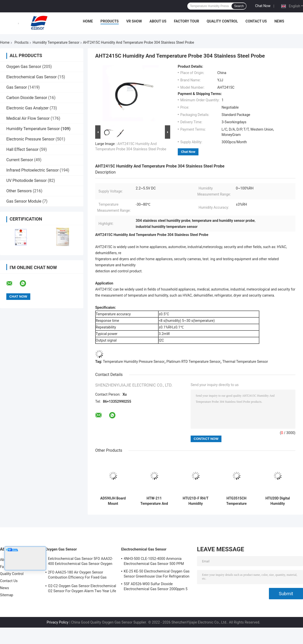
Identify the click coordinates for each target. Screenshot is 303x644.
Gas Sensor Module (24, 201)
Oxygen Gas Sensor (24, 67)
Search (239, 6)
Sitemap (7, 595)
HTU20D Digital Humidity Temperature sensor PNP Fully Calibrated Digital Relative (277, 501)
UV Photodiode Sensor (27, 181)
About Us (158, 21)
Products (110, 21)
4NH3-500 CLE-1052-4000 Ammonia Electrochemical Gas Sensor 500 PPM (154, 561)
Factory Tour (187, 21)
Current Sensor (20, 160)
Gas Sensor (17, 87)
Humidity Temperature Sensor (56, 42)
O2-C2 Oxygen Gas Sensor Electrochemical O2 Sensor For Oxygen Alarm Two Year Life (82, 588)
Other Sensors (19, 191)
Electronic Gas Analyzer (28, 108)
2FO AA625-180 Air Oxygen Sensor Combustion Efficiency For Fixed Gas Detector (77, 576)
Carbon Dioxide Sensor (27, 98)
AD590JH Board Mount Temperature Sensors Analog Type (113, 501)
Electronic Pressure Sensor (30, 139)
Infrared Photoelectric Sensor (32, 170)
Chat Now (263, 6)
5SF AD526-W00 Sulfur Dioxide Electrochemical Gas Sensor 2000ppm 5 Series (156, 587)
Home (88, 21)
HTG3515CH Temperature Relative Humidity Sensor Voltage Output (236, 501)
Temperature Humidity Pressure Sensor (134, 362)
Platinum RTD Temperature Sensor (193, 362)
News (279, 21)
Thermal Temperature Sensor (245, 362)
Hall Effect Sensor (22, 149)
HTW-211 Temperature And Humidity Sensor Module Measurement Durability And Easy (154, 501)
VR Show (134, 21)
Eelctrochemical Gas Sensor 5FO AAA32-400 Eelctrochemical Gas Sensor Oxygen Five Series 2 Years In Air (80, 562)
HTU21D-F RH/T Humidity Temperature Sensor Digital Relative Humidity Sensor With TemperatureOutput (196, 501)
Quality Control (222, 21)
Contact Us (256, 21)
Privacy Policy (58, 622)
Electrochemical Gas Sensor (31, 77)
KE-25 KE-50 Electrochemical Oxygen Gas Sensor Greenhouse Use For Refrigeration (157, 574)
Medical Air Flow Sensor (28, 118)
